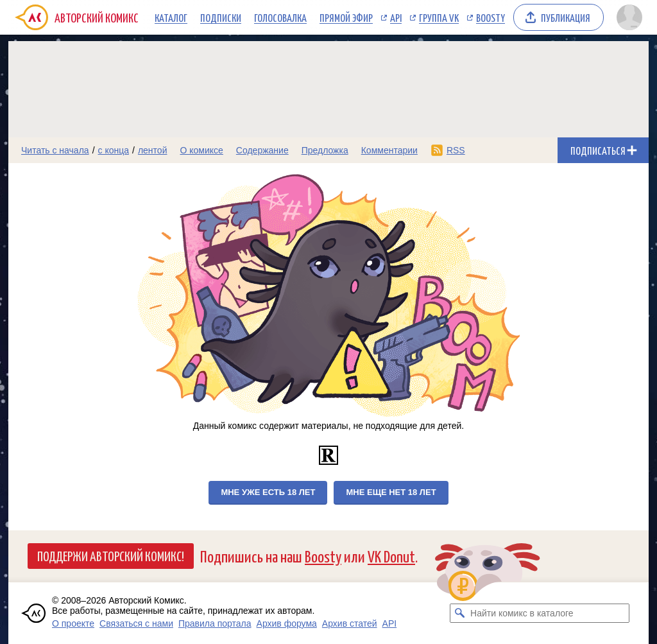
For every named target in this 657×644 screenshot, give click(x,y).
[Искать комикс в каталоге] (459, 613)
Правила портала (215, 623)
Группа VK (439, 17)
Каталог (171, 17)
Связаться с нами (136, 623)
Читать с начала (55, 150)
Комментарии (389, 150)
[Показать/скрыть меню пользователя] (629, 17)
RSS (456, 150)
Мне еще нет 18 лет (391, 492)
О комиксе (201, 150)
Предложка (325, 150)
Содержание (262, 150)
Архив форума (287, 623)
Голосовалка (280, 17)
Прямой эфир (346, 17)
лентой (153, 150)
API (396, 17)
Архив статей (350, 623)
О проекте (73, 623)
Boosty (491, 17)
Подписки (221, 17)
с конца (114, 150)
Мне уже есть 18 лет (268, 492)
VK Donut (391, 556)
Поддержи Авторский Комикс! (111, 555)
